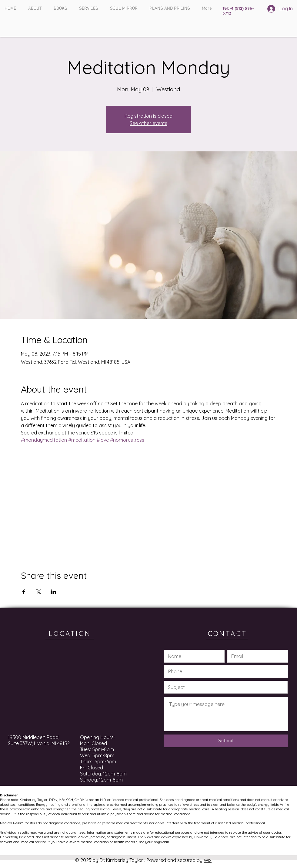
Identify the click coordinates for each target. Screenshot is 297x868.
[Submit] (226, 741)
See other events (148, 123)
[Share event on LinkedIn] (53, 592)
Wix (208, 860)
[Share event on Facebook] (24, 592)
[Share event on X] (39, 592)
